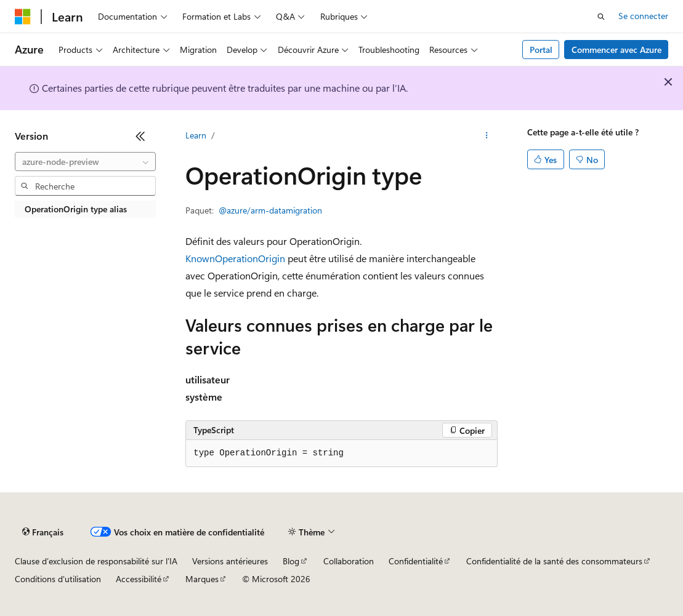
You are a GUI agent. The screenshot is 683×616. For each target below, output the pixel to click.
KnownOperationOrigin (235, 258)
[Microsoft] (23, 17)
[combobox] (85, 162)
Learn (196, 135)
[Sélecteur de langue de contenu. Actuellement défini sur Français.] (43, 532)
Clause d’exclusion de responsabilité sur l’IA (96, 561)
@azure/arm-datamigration (270, 210)
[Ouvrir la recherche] (601, 17)
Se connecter (643, 16)
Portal (541, 50)
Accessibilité (139, 579)
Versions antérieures (230, 561)
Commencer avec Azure (616, 50)
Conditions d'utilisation (58, 579)
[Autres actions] (487, 136)
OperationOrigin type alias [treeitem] (76, 209)
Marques (202, 579)
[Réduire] (140, 136)
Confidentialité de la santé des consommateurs (554, 561)
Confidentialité (416, 561)
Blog (291, 561)
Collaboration (349, 561)
